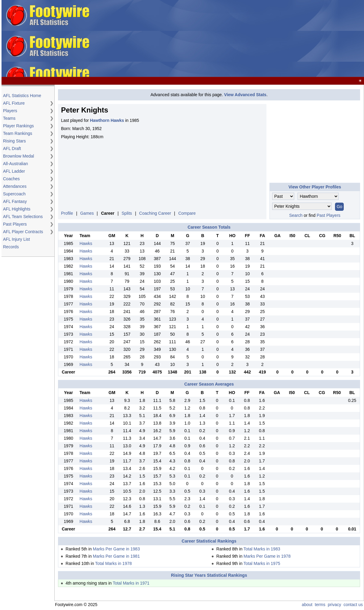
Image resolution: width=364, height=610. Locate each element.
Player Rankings (18, 126)
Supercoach (14, 194)
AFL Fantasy (15, 201)
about (307, 605)
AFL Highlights (17, 209)
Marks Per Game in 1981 (116, 556)
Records (11, 247)
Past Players (15, 224)
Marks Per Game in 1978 (267, 556)
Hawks (86, 243)
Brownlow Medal (19, 156)
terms (320, 605)
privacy (334, 605)
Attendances (15, 186)
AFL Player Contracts (23, 232)
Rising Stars (14, 141)
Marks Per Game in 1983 (116, 549)
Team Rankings (18, 133)
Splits (127, 213)
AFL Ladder (14, 171)
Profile (67, 213)
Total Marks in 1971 (131, 583)
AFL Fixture (14, 103)
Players (10, 111)
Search (296, 215)
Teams (9, 118)
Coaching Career (155, 213)
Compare (187, 213)
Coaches (11, 179)
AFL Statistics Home (22, 96)
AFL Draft (12, 148)
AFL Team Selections (23, 217)
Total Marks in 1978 (113, 563)
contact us (353, 605)
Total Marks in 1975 (262, 563)
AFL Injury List (16, 239)
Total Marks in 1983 (262, 549)
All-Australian (15, 164)
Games (87, 213)
